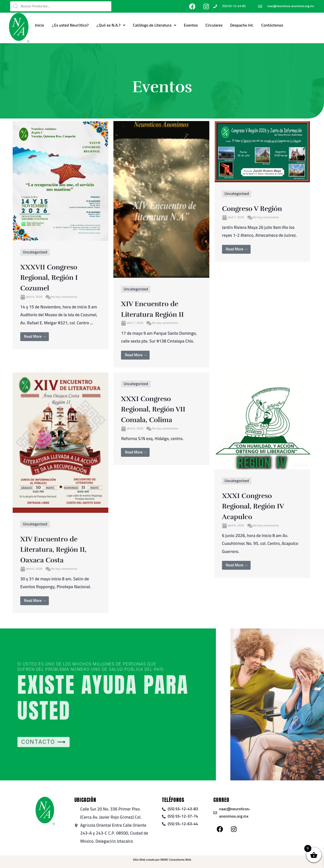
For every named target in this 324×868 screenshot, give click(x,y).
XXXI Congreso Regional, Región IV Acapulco (259, 506)
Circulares (214, 25)
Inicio (39, 25)
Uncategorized (36, 252)
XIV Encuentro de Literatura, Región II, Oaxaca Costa (60, 549)
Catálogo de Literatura (155, 25)
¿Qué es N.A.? (111, 25)
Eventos (191, 25)
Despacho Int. (242, 25)
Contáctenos (272, 25)
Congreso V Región (258, 208)
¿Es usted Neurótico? (70, 25)
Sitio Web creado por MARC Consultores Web (162, 860)
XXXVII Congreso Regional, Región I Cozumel (55, 277)
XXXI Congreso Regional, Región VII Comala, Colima (159, 409)
